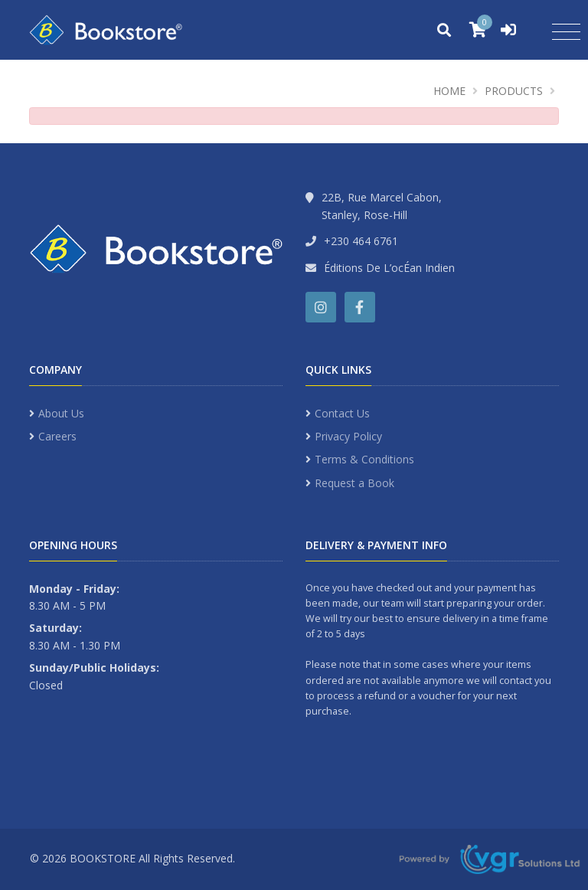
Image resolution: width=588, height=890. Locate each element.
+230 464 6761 (361, 241)
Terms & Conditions (364, 459)
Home (449, 91)
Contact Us (342, 413)
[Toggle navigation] (566, 32)
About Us (61, 413)
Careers (57, 436)
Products (514, 91)
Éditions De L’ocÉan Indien (389, 268)
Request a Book (354, 483)
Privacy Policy (348, 436)
